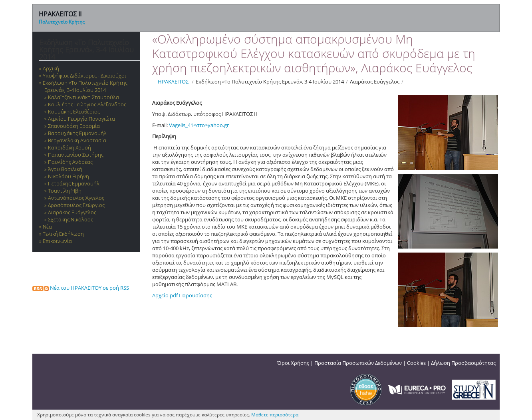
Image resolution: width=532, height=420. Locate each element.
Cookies (416, 363)
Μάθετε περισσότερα (275, 415)
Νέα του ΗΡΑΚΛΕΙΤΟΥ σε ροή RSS (81, 288)
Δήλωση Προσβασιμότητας (463, 363)
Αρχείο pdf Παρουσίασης (182, 295)
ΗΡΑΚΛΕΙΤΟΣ (173, 82)
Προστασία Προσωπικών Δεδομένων (358, 363)
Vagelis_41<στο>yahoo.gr (199, 125)
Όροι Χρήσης (293, 363)
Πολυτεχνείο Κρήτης (62, 22)
